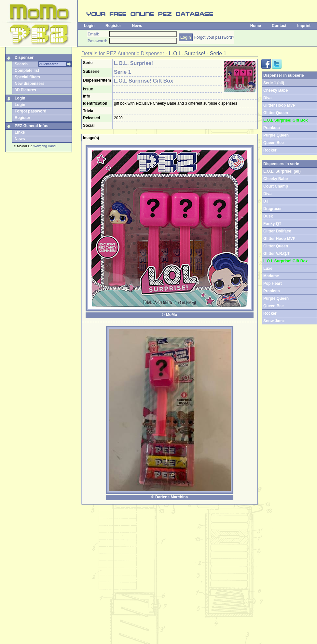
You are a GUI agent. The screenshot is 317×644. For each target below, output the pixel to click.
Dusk (268, 216)
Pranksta (272, 128)
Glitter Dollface (277, 231)
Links (20, 132)
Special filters (27, 77)
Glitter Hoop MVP (279, 105)
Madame (271, 276)
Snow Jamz (274, 321)
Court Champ (276, 186)
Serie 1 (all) (274, 83)
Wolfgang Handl (45, 146)
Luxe (268, 269)
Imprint (304, 26)
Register (113, 26)
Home (256, 26)
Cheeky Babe (276, 90)
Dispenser (24, 58)
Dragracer (273, 209)
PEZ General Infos (31, 126)
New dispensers (29, 84)
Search (21, 64)
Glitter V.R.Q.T (276, 254)
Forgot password (30, 111)
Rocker (270, 150)
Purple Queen (276, 135)
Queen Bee (274, 143)
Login (89, 26)
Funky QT (272, 224)
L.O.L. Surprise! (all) (282, 171)
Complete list (27, 71)
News (137, 26)
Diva (267, 98)
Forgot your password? (214, 37)
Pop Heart (273, 283)
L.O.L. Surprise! (187, 53)
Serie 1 (218, 53)
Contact (279, 26)
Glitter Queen (276, 113)
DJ (266, 201)
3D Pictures (25, 90)
